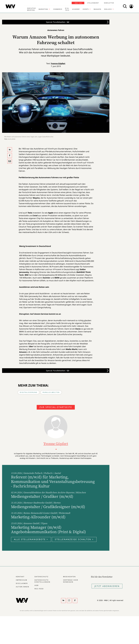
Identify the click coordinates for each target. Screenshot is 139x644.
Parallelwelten (51, 392)
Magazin (97, 9)
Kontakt (20, 577)
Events (86, 9)
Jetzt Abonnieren (107, 586)
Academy (76, 9)
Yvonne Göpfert (58, 63)
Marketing (43, 9)
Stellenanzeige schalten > (74, 539)
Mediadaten (69, 577)
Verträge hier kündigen (71, 581)
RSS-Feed (39, 589)
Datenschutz (42, 577)
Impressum (22, 580)
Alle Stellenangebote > (31, 539)
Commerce (58, 9)
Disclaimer (22, 583)
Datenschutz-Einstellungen (42, 581)
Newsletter (109, 3)
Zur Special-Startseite (56, 407)
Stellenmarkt (93, 3)
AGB (37, 585)
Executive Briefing (31, 9)
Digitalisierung (29, 392)
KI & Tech (67, 9)
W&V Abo (78, 3)
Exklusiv (108, 9)
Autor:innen (23, 587)
